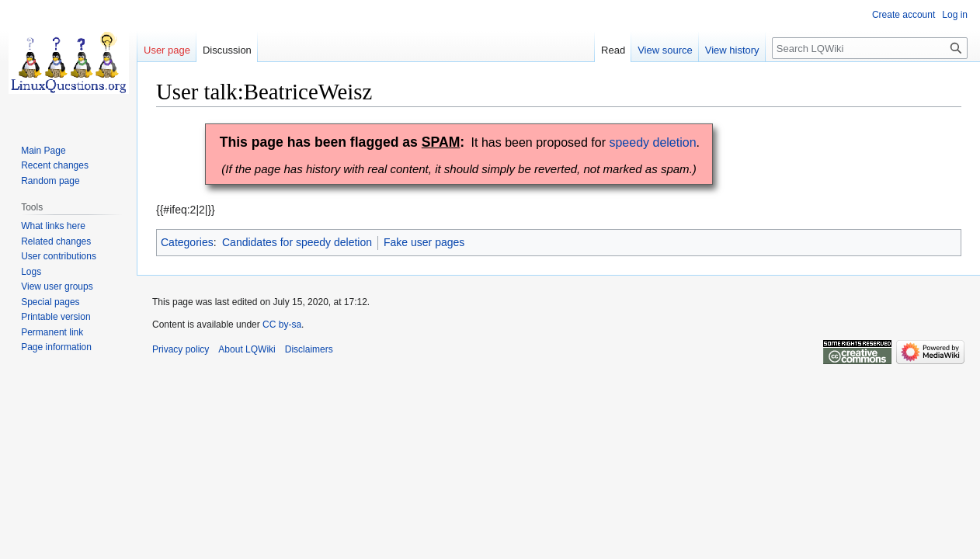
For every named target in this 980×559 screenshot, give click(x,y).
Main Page (43, 151)
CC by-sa (282, 325)
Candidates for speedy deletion (297, 242)
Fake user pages (424, 242)
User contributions (59, 256)
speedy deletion (652, 142)
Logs (31, 272)
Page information (56, 347)
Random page (50, 181)
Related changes (56, 241)
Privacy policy (181, 349)
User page (167, 50)
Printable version (56, 317)
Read (613, 50)
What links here (53, 226)
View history (732, 50)
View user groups (57, 286)
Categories (187, 242)
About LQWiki (247, 349)
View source (665, 50)
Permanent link (52, 332)
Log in (955, 15)
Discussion (227, 50)
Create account (904, 15)
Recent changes (55, 165)
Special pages (50, 302)
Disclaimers (309, 349)
